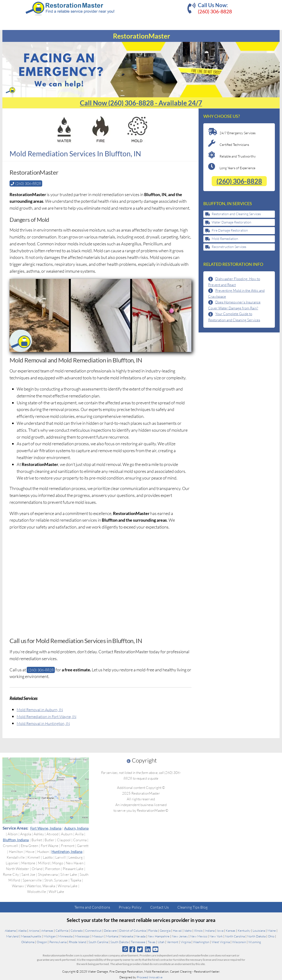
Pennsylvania (58, 942)
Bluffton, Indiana (16, 840)
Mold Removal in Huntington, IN (46, 723)
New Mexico (199, 936)
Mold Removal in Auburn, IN (42, 709)
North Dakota (256, 936)
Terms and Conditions (92, 907)
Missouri (98, 936)
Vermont (173, 942)
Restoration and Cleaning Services (236, 214)
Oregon (42, 942)
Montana (112, 936)
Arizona (34, 931)
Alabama (10, 931)
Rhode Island (77, 942)
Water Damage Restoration (231, 222)
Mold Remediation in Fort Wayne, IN (49, 716)
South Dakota (119, 942)
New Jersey (180, 936)
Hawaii (177, 931)
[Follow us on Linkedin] (148, 949)
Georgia (165, 931)
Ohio (271, 936)
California (62, 931)
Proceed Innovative (150, 977)
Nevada (140, 936)
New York (216, 936)
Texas (152, 942)
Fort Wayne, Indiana (46, 828)
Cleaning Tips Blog (192, 907)
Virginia (186, 942)
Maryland (12, 936)
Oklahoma (28, 942)
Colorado (77, 931)
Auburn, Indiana (76, 828)
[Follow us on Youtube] (155, 949)
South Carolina (98, 942)
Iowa (220, 931)
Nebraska (127, 936)
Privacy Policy (130, 907)
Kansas (231, 931)
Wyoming (255, 942)
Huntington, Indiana (67, 851)
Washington (201, 942)
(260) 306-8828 (215, 11)
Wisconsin (239, 942)
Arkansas (47, 931)
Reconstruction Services (229, 247)
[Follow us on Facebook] (132, 949)
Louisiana (259, 931)
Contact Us (159, 907)
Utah (161, 942)
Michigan (50, 936)
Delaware (110, 931)
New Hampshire (159, 936)
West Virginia (221, 942)
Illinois (198, 931)
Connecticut (93, 931)
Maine (272, 931)
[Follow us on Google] (125, 949)
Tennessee (138, 942)
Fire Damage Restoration (230, 230)
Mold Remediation (225, 239)
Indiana (210, 931)
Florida (153, 931)
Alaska (22, 931)
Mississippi (82, 936)
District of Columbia (133, 931)
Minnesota (65, 936)
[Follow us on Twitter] (140, 949)
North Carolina (235, 936)
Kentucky (244, 931)
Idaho (188, 931)
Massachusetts (31, 936)
